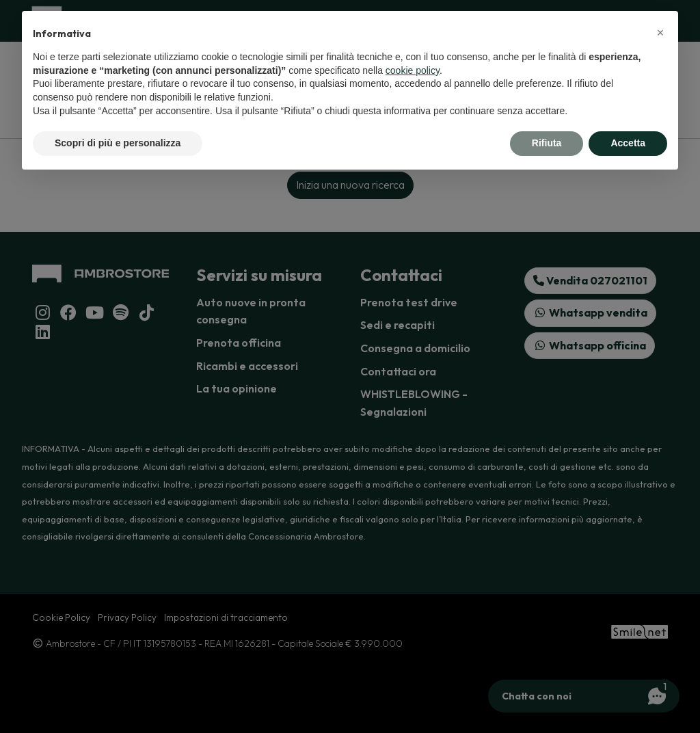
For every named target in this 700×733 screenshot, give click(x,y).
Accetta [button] (628, 143)
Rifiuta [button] (547, 143)
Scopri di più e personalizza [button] (118, 143)
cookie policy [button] (413, 70)
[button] (660, 33)
